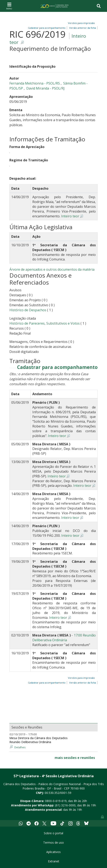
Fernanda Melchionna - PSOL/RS (35, 83)
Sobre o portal (53, 833)
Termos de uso (53, 842)
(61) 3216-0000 (65, 805)
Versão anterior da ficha (83, 28)
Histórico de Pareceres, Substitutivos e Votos (45, 323)
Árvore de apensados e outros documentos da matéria (52, 269)
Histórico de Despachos (28, 310)
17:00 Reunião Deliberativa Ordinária (64, 638)
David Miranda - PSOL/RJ (45, 88)
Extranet (54, 861)
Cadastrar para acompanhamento (57, 367)
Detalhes (20, 747)
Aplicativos (53, 852)
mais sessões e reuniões (75, 758)
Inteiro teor (70, 216)
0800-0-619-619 (56, 801)
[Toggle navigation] (9, 6)
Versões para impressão (81, 23)
